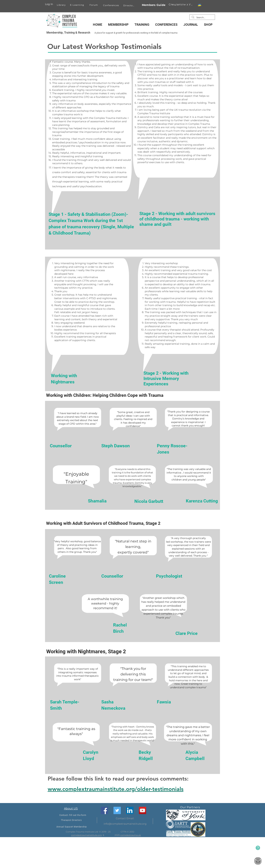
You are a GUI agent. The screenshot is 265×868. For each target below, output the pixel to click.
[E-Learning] (77, 5)
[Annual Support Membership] (72, 827)
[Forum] (94, 5)
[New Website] (258, 848)
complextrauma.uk (131, 835)
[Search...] (202, 18)
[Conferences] (111, 5)
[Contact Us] (258, 861)
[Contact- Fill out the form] (73, 815)
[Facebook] (104, 810)
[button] (200, 5)
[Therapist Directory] (71, 820)
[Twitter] (117, 810)
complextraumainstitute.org (86, 835)
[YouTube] (143, 810)
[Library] (62, 5)
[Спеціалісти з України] (181, 4)
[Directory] (130, 5)
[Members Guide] (154, 5)
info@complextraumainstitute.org (125, 824)
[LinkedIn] (130, 810)
